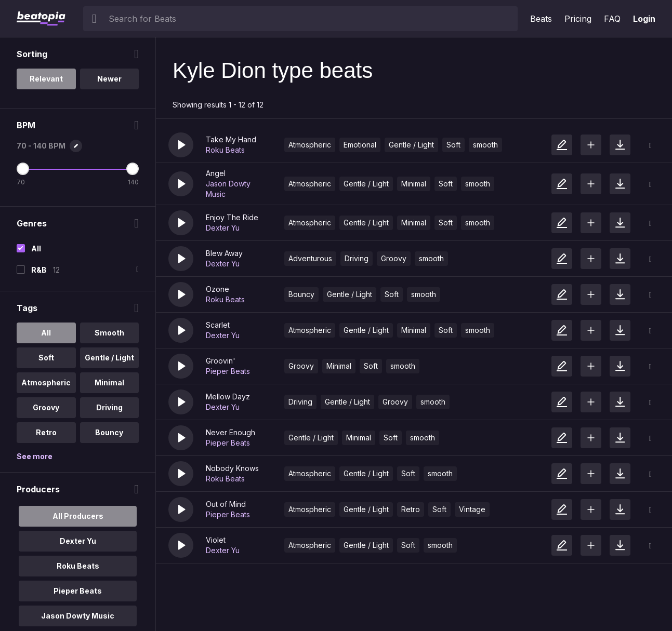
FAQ (612, 19)
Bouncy (301, 294)
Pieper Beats (228, 371)
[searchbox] (311, 19)
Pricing (578, 19)
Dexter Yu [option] (78, 541)
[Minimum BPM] (23, 169)
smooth (485, 145)
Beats (541, 19)
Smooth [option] (109, 333)
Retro (411, 509)
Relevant (46, 79)
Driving (357, 258)
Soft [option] (46, 358)
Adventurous (310, 258)
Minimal (414, 184)
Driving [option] (109, 407)
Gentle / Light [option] (109, 358)
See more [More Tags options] (35, 456)
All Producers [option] (78, 516)
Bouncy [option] (109, 432)
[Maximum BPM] (133, 169)
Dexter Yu (223, 228)
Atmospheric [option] (46, 382)
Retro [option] (46, 432)
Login (644, 19)
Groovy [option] (46, 407)
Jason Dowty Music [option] (78, 616)
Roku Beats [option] (78, 566)
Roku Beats (225, 150)
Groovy (394, 258)
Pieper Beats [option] (78, 591)
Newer (109, 79)
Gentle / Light (411, 145)
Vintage (472, 509)
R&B (39, 270)
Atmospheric (310, 145)
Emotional (360, 145)
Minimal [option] (109, 382)
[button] (181, 145)
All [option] (46, 333)
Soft (453, 145)
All (36, 249)
